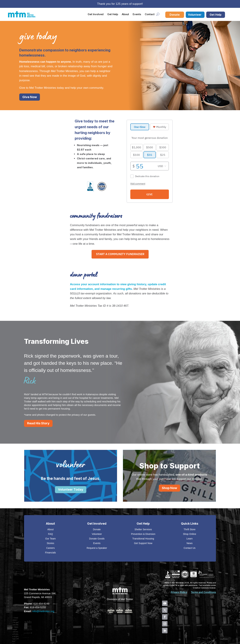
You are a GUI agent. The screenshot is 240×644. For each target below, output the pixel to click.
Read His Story (38, 423)
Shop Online (190, 534)
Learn (190, 539)
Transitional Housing (143, 539)
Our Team (50, 539)
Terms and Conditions (204, 592)
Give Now (30, 97)
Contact (150, 14)
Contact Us (190, 548)
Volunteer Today (71, 489)
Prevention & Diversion (143, 534)
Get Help (113, 14)
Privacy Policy (179, 592)
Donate (175, 15)
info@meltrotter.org (43, 611)
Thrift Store (190, 529)
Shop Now (169, 488)
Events (137, 14)
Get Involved (96, 14)
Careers (50, 548)
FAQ (50, 534)
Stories (50, 543)
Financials (50, 553)
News (190, 543)
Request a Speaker (97, 548)
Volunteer (195, 15)
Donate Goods (97, 539)
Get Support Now (143, 543)
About (125, 14)
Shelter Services (143, 529)
